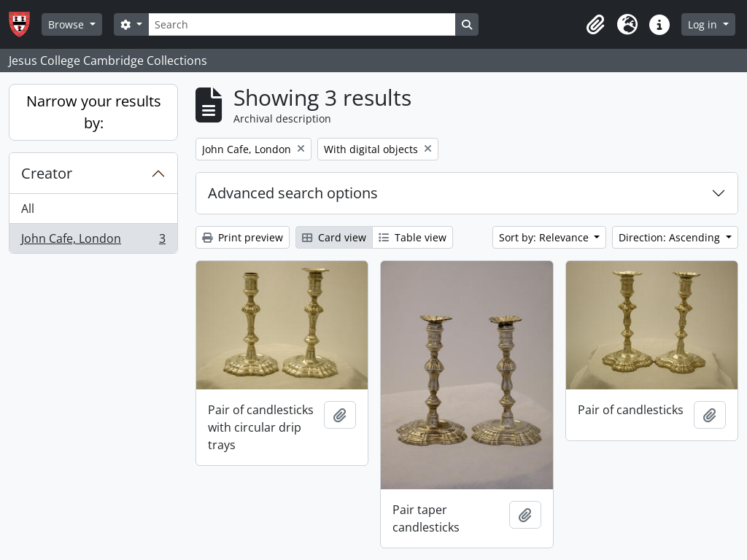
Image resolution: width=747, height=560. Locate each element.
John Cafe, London (93, 241)
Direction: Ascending (671, 237)
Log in (704, 24)
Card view (334, 237)
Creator (47, 173)
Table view (413, 237)
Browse (67, 24)
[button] (595, 25)
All (28, 209)
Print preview (243, 237)
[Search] (302, 24)
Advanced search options (293, 193)
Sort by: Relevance (545, 237)
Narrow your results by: (94, 112)
